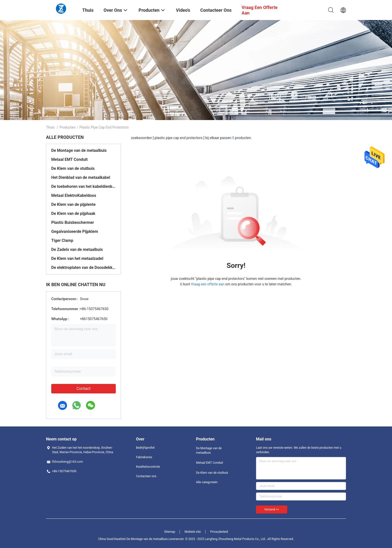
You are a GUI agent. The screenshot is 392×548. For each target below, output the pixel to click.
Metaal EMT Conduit (69, 159)
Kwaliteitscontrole (148, 467)
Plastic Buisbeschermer (73, 222)
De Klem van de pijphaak (73, 213)
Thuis (50, 127)
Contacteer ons (146, 476)
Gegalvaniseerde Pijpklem (75, 231)
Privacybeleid (219, 532)
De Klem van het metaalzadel (77, 258)
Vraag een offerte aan (207, 284)
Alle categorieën (207, 482)
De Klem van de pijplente (73, 204)
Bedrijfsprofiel (145, 448)
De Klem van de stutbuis (73, 168)
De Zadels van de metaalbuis (77, 249)
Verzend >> (272, 509)
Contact (83, 389)
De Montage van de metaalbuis (79, 150)
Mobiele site (193, 532)
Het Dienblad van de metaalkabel (81, 177)
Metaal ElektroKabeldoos (74, 195)
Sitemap (170, 532)
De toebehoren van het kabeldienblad (83, 186)
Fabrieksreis (144, 457)
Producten (67, 127)
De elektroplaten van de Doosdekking (83, 267)
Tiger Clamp (62, 240)
